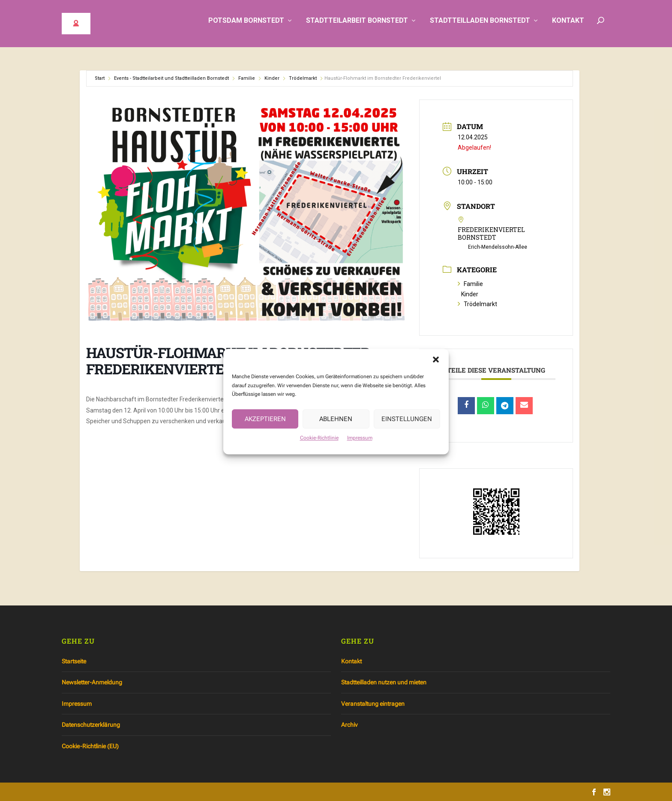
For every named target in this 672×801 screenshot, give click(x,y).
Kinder (272, 78)
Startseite (74, 661)
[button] (436, 368)
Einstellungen (407, 427)
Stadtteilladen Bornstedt (480, 27)
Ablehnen (336, 427)
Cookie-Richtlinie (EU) (90, 746)
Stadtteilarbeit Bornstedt (357, 27)
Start (100, 78)
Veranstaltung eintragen (373, 704)
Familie (247, 78)
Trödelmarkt (303, 78)
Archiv (349, 725)
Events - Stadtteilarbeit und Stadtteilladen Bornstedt (171, 78)
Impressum (360, 446)
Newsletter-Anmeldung (92, 682)
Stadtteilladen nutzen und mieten (384, 682)
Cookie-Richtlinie (319, 446)
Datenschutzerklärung (91, 725)
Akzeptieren (265, 427)
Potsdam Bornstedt (246, 27)
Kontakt (568, 27)
